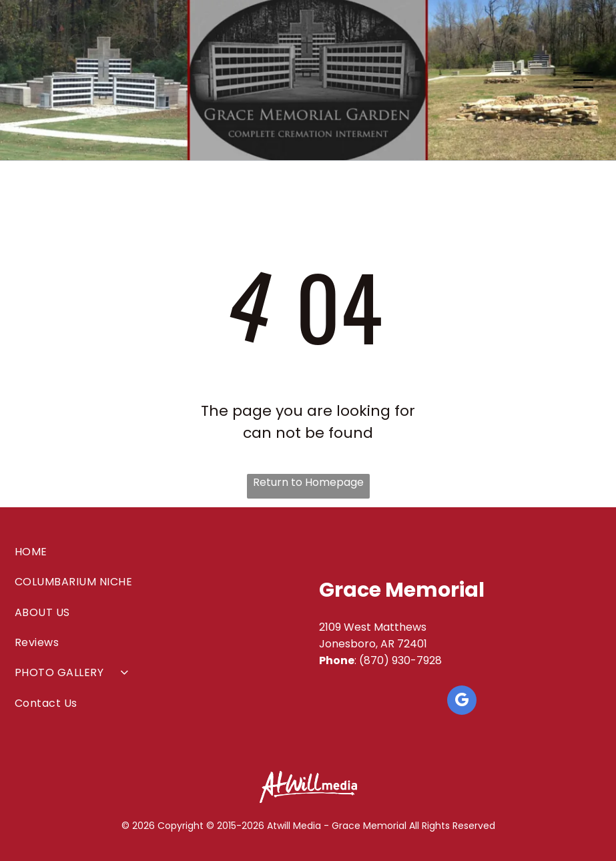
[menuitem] (154, 552)
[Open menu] (583, 80)
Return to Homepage (308, 482)
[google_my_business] (462, 702)
